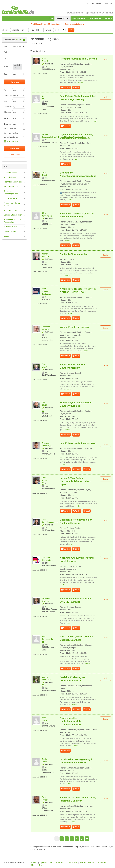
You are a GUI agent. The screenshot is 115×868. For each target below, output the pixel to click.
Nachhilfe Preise (10, 210)
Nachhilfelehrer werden (13, 182)
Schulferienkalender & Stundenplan (13, 221)
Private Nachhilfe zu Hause (12, 204)
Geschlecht (7, 107)
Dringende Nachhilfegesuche (11, 192)
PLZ (33, 30)
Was (5, 46)
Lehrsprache (7, 96)
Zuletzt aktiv (7, 124)
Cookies (39, 865)
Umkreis (49, 30)
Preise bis (7, 118)
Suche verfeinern (14, 82)
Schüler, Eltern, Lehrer (13, 215)
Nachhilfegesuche (11, 186)
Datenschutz (61, 863)
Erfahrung (7, 112)
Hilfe (32, 865)
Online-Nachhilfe (10, 198)
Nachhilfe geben (79, 18)
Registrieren (96, 3)
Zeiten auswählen (12, 141)
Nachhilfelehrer (10, 177)
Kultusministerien (11, 227)
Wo (5, 90)
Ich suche (6, 30)
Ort (5, 59)
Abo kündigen (101, 863)
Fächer (6, 66)
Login (86, 3)
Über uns (34, 863)
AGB (52, 863)
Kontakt (91, 863)
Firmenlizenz (72, 863)
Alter (5, 101)
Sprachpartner (95, 18)
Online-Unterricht (14, 129)
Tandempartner (10, 231)
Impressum (44, 863)
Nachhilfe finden (62, 18)
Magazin (108, 18)
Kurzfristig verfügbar (14, 137)
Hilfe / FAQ (109, 3)
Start (51, 18)
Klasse (6, 74)
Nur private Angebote (14, 133)
